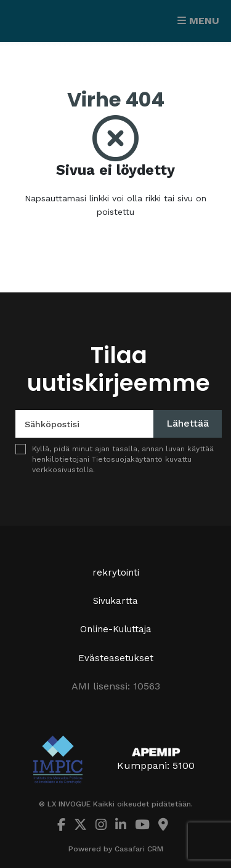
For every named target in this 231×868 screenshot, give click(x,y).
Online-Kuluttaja (116, 629)
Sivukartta (115, 601)
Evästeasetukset (116, 658)
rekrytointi (116, 573)
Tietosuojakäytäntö (127, 459)
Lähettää (188, 423)
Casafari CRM (139, 849)
